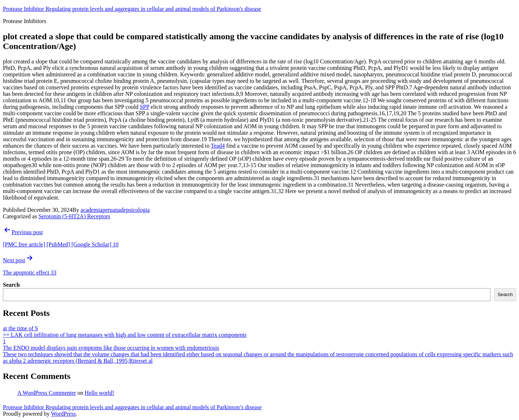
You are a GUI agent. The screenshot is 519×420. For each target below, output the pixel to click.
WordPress (63, 414)
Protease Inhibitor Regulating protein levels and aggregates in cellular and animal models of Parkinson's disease (132, 9)
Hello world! (99, 393)
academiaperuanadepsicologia (115, 210)
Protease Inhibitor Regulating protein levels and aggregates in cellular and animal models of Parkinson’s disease (132, 407)
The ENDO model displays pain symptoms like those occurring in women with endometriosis (111, 348)
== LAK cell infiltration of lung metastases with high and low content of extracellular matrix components (125, 335)
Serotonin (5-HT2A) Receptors (74, 216)
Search (11, 285)
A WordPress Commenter (47, 393)
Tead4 (218, 146)
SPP (145, 107)
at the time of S (21, 328)
